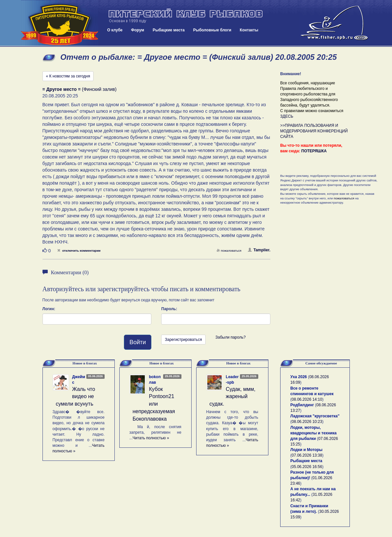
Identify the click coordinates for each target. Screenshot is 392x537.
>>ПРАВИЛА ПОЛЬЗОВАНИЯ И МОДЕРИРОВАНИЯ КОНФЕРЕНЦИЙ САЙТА (314, 131)
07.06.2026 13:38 (307, 455)
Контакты (249, 30)
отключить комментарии (79, 251)
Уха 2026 (299, 377)
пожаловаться (229, 251)
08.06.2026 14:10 (307, 399)
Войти (138, 342)
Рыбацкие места (169, 30)
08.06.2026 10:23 (307, 422)
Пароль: (169, 309)
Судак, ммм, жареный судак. (233, 397)
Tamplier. (259, 250)
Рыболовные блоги (212, 30)
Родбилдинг (302, 405)
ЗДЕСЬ (287, 116)
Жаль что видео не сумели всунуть (76, 397)
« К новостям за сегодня (68, 76)
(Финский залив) (80, 89)
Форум (138, 30)
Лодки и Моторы (306, 450)
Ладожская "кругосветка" (315, 416)
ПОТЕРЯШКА (314, 151)
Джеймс (79, 380)
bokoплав (155, 380)
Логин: (49, 309)
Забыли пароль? (231, 337)
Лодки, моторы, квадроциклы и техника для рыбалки (313, 433)
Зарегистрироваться (183, 340)
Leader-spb (232, 380)
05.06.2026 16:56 (307, 467)
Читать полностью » (151, 438)
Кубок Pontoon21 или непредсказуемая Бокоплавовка (154, 404)
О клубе (115, 30)
